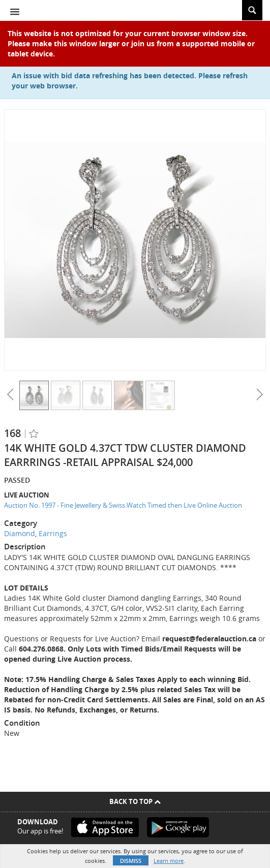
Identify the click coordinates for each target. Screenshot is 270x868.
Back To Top (135, 801)
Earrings (53, 533)
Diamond (20, 533)
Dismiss (131, 861)
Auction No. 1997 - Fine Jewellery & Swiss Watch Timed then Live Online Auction (123, 505)
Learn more (169, 861)
